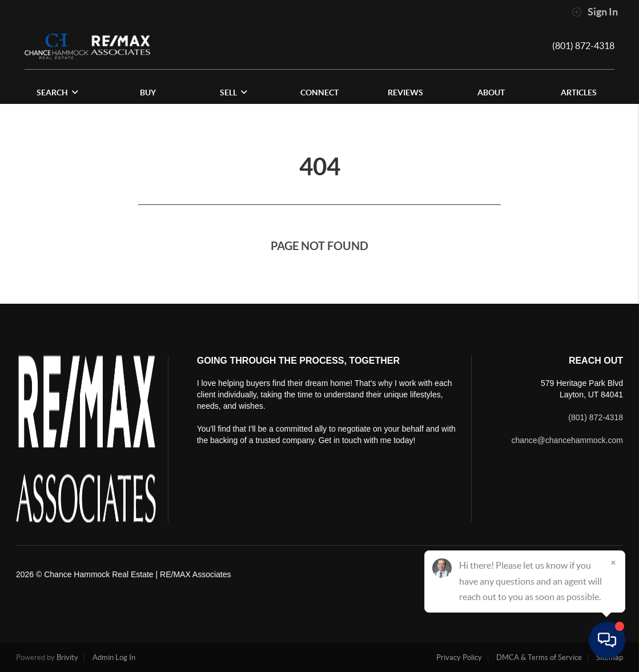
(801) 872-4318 (583, 46)
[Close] (613, 562)
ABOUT (491, 92)
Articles (579, 92)
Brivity (67, 657)
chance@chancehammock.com (567, 440)
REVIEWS (405, 92)
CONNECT (319, 92)
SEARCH (57, 92)
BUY (148, 92)
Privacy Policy (459, 657)
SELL (234, 92)
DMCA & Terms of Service (539, 657)
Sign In (595, 12)
